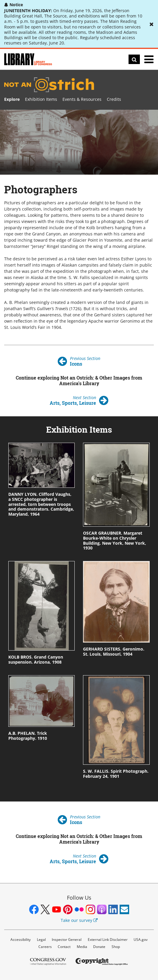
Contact (64, 947)
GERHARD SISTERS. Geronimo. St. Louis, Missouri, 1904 (114, 651)
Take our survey (79, 920)
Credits (114, 99)
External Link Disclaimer (108, 940)
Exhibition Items (41, 99)
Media (82, 947)
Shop (116, 947)
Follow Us (79, 898)
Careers (45, 947)
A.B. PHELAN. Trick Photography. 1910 (28, 736)
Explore (12, 99)
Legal (41, 940)
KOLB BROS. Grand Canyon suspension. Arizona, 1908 (36, 659)
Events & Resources (82, 99)
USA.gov (141, 940)
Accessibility (21, 940)
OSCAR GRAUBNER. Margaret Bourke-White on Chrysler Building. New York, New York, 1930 (115, 540)
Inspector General (67, 940)
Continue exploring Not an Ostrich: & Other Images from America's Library (79, 380)
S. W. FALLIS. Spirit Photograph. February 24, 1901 (116, 774)
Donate (99, 947)
